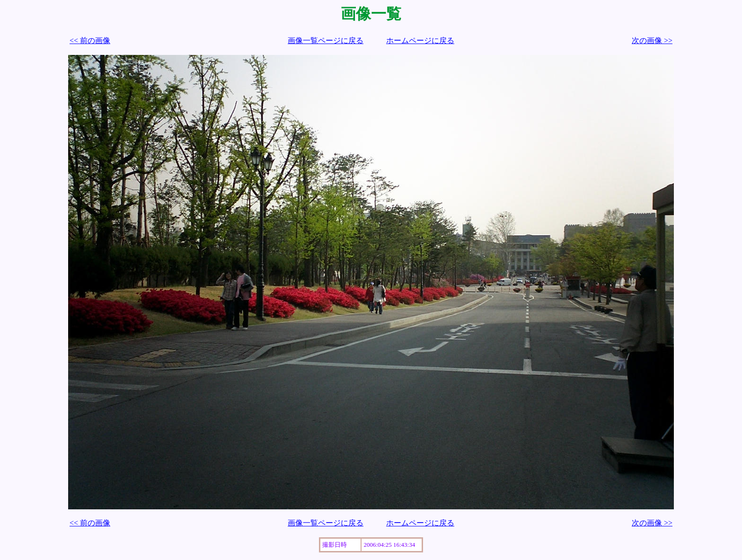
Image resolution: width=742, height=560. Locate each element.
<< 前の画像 (90, 40)
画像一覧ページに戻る (326, 40)
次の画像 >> (652, 40)
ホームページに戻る (420, 40)
